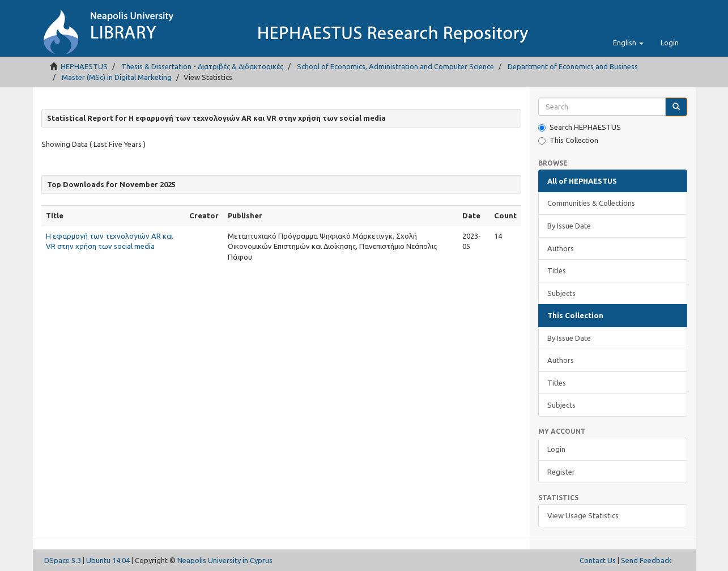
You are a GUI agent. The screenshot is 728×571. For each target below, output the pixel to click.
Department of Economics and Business (573, 66)
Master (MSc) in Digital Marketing (117, 77)
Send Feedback (646, 560)
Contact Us (598, 560)
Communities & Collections (591, 203)
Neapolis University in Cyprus (225, 560)
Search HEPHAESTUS (580, 127)
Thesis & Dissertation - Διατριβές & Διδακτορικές (202, 66)
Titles (557, 270)
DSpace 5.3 (63, 560)
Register (561, 472)
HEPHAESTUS (84, 66)
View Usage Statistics (583, 515)
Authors (561, 248)
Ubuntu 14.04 (108, 560)
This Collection (568, 140)
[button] (628, 43)
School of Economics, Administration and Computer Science (395, 66)
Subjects (561, 293)
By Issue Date (569, 226)
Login (556, 449)
